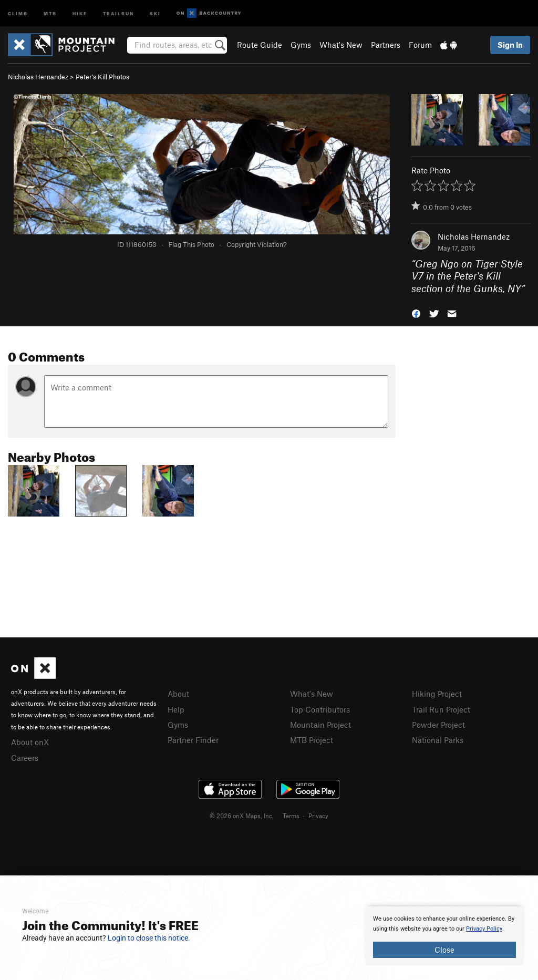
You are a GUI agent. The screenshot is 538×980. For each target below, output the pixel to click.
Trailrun (118, 13)
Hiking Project (437, 694)
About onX (30, 742)
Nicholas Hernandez (38, 77)
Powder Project (438, 725)
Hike (80, 13)
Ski (155, 13)
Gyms (301, 45)
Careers (25, 758)
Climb (18, 13)
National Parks (438, 740)
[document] (444, 936)
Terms (291, 816)
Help (176, 709)
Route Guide (260, 45)
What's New (341, 45)
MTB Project (312, 740)
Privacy (318, 816)
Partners (386, 45)
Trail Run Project (441, 709)
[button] (416, 313)
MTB (50, 13)
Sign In (510, 45)
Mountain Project (320, 725)
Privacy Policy (484, 929)
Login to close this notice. (149, 938)
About (178, 694)
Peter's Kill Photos (102, 77)
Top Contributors (320, 709)
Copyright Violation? (256, 244)
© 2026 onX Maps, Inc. (242, 816)
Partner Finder (193, 740)
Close (444, 950)
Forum (420, 45)
